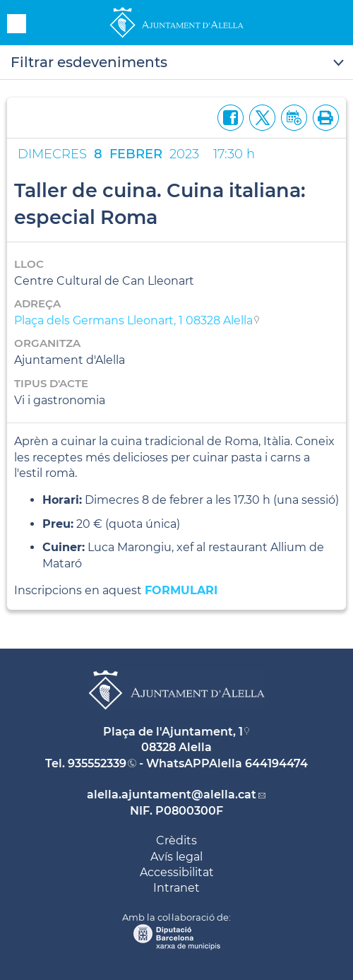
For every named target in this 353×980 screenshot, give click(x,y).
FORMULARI (181, 590)
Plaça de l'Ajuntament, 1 (173, 732)
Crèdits (176, 840)
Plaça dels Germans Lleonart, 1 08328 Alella (133, 320)
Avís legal (176, 857)
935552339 (97, 763)
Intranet (176, 888)
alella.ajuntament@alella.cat (172, 795)
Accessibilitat (177, 872)
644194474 (276, 763)
